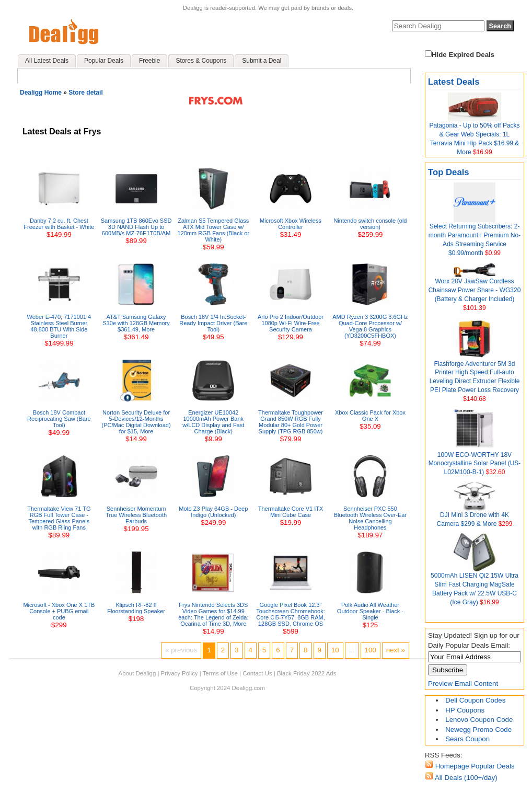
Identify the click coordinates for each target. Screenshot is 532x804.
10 (335, 650)
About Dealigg (137, 673)
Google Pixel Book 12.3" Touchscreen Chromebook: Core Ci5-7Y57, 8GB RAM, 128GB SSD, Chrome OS (290, 614)
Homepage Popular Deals (474, 766)
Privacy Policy (180, 673)
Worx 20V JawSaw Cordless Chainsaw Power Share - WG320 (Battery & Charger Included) (475, 290)
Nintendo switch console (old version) (370, 224)
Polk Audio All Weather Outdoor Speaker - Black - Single (370, 611)
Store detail (85, 93)
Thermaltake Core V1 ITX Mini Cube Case (291, 512)
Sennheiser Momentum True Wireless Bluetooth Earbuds (136, 515)
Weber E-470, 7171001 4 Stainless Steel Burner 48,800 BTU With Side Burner (59, 326)
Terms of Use (220, 673)
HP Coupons (465, 710)
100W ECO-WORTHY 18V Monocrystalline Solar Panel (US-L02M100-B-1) (475, 464)
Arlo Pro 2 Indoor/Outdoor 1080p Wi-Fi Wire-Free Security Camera (291, 323)
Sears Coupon (467, 739)
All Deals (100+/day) (465, 778)
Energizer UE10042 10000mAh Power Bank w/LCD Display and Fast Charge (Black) (213, 422)
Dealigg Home (41, 93)
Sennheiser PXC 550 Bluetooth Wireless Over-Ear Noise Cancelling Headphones (370, 518)
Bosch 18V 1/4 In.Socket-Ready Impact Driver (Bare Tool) (213, 323)
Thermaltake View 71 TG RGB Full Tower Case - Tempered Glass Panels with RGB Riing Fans (59, 518)
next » (396, 650)
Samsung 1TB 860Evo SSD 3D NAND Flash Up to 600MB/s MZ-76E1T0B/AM (136, 227)
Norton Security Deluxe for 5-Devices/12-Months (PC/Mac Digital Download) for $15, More (136, 422)
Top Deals (449, 172)
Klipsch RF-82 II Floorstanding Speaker (136, 608)
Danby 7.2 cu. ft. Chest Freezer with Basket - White (59, 224)
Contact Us (257, 673)
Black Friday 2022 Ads (307, 673)
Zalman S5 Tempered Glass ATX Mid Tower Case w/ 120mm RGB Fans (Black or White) (214, 230)
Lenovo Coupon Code (479, 720)
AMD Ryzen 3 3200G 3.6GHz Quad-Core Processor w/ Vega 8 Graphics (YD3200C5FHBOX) (370, 326)
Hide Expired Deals (460, 54)
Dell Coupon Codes (475, 700)
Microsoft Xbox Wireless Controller (291, 224)
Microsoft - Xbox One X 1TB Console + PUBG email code (59, 611)
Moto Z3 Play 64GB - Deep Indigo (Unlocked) (213, 512)
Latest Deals (454, 82)
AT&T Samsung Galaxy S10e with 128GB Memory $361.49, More (136, 323)
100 (371, 650)
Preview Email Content (463, 684)
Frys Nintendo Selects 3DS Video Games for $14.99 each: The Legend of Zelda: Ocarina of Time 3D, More (213, 614)
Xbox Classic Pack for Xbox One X (370, 416)
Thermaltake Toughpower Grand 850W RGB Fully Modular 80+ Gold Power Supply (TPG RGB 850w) (291, 422)
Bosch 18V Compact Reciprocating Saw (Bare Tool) (59, 419)
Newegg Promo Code (478, 730)
